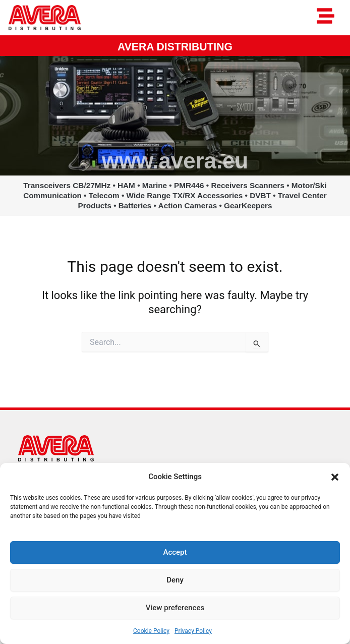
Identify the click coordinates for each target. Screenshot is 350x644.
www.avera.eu (175, 161)
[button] (335, 477)
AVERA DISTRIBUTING (175, 47)
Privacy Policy (193, 631)
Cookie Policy (151, 631)
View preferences (175, 608)
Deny (175, 580)
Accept (175, 552)
